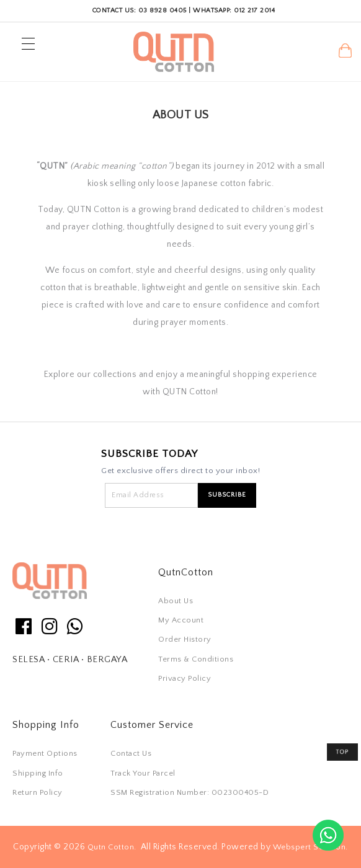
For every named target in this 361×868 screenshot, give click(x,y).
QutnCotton (186, 572)
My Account (181, 620)
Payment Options (45, 753)
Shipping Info (38, 773)
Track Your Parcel (143, 773)
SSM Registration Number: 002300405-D (189, 792)
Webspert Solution (310, 847)
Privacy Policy (185, 678)
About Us (176, 601)
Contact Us (131, 753)
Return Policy (38, 792)
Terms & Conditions (196, 659)
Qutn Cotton (111, 847)
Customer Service (152, 725)
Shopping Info (46, 725)
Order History (185, 639)
